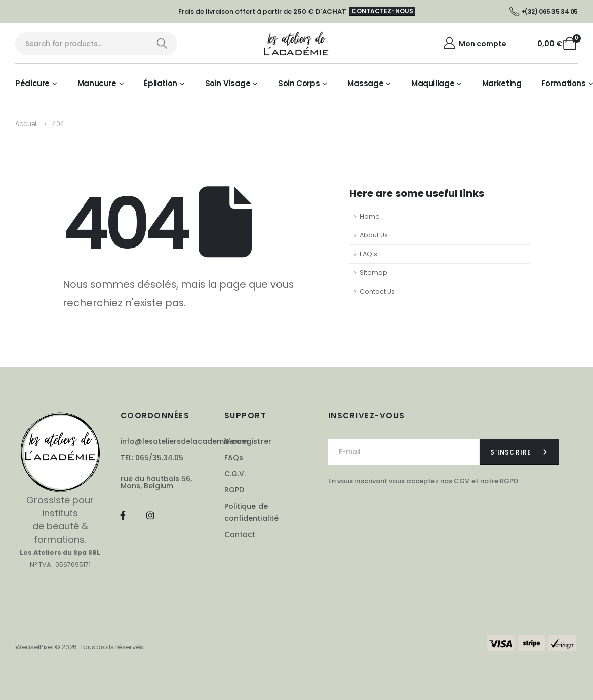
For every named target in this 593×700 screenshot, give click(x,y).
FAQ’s (368, 254)
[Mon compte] (474, 44)
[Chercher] (162, 44)
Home (370, 216)
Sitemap (373, 273)
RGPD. (510, 481)
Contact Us (377, 291)
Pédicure (32, 83)
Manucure (97, 83)
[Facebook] (123, 515)
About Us (374, 235)
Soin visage (228, 83)
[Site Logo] (296, 44)
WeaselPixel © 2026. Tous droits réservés (79, 647)
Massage (365, 83)
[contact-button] (519, 452)
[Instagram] (150, 515)
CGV (462, 481)
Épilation (161, 83)
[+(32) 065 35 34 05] (544, 12)
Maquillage (433, 83)
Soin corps (299, 83)
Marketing (502, 83)
